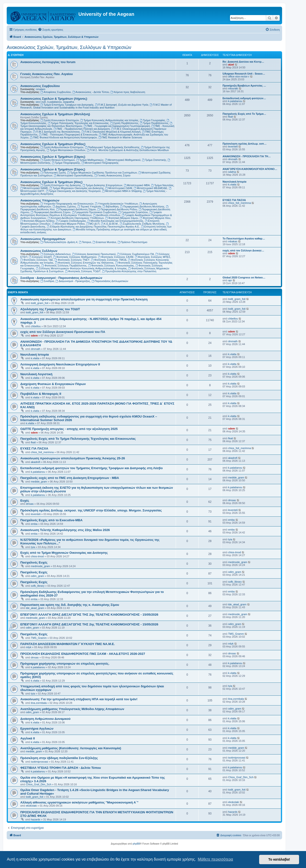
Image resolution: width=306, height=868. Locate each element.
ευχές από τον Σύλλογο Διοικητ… (243, 250)
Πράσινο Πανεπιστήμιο (132, 242)
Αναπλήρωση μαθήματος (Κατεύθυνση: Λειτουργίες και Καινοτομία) (71, 748)
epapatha (69, 102)
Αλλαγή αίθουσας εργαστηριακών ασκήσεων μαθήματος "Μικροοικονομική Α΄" (79, 802)
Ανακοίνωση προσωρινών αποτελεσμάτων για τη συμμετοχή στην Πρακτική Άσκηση (84, 299)
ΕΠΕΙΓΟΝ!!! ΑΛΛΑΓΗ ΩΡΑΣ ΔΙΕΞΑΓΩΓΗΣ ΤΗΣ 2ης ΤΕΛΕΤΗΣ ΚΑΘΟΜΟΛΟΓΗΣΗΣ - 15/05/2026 (89, 615)
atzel (231, 65)
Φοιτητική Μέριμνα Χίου (155, 218)
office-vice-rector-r (239, 76)
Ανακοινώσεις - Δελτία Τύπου (91, 92)
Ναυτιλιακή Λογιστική (36, 374)
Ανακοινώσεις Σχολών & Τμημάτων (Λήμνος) (54, 99)
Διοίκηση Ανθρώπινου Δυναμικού (45, 719)
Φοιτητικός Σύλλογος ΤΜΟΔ (109, 260)
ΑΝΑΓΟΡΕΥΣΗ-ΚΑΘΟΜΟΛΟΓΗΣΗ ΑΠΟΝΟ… (250, 169)
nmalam (41, 89)
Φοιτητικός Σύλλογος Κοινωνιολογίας (111, 266)
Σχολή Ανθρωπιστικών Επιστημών (62, 147)
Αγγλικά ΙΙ (28, 738)
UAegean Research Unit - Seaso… (244, 74)
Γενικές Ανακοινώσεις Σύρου (112, 175)
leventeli (233, 146)
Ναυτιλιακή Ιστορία (234, 182)
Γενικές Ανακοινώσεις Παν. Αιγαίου (46, 74)
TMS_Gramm (39, 638)
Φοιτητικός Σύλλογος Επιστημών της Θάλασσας (84, 263)
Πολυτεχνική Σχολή (53, 173)
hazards (36, 819)
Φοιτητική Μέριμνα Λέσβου (37, 221)
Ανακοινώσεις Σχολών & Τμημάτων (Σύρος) (53, 169)
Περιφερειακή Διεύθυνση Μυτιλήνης (142, 206)
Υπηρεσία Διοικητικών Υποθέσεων (117, 204)
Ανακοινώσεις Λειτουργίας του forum (48, 62)
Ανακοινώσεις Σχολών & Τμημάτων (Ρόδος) (53, 144)
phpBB (136, 844)
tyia (33, 547)
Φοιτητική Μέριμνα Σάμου (122, 218)
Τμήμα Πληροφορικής (66, 163)
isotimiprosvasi (39, 762)
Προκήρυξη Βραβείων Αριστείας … (244, 86)
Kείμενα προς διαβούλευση (128, 92)
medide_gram (39, 482)
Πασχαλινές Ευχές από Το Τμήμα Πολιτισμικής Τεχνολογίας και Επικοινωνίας (78, 439)
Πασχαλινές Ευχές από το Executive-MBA (51, 520)
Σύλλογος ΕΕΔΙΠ (40, 257)
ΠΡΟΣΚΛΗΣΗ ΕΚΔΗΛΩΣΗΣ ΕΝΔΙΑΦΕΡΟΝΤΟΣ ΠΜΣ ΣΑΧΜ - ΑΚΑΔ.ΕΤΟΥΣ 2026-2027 (83, 654)
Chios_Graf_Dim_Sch (38, 784)
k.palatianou (55, 102)
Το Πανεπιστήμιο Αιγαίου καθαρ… (244, 239)
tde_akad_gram (35, 608)
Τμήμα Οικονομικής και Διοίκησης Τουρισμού (73, 191)
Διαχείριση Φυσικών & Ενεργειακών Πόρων (53, 384)
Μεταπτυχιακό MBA (137, 185)
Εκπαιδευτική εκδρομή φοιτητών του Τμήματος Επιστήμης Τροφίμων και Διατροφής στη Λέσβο (91, 468)
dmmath (233, 159)
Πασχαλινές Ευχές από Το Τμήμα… (244, 114)
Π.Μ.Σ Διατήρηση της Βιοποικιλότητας (56, 132)
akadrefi (36, 462)
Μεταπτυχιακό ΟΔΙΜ (119, 188)
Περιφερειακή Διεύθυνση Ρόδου (117, 209)
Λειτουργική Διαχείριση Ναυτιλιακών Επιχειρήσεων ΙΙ (60, 364)
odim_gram (37, 576)
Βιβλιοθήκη (111, 206)
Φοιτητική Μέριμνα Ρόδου (68, 224)
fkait (230, 117)
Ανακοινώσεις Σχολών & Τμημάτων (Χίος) (51, 182)
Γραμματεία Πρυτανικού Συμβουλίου (95, 212)
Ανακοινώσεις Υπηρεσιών (40, 200)
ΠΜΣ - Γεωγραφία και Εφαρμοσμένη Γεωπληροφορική (117, 126)
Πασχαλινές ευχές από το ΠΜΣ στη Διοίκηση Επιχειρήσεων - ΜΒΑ (70, 478)
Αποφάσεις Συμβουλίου (56, 92)
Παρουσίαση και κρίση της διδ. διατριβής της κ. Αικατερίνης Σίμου (70, 605)
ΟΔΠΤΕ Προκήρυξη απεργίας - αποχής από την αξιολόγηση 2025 (69, 429)
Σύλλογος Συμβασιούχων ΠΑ (136, 254)
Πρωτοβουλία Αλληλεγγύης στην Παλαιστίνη (129, 271)
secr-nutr (41, 102)
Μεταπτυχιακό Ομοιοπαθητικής (73, 175)
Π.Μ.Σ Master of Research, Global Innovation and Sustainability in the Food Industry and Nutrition (96, 106)
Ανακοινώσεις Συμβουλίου (40, 86)
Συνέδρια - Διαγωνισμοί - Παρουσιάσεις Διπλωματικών (61, 278)
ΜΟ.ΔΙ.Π (93, 224)
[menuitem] (51, 30)
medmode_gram (40, 566)
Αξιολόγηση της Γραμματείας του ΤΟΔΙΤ (50, 309)
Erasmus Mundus (104, 242)
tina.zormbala (39, 703)
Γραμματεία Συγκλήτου (133, 212)
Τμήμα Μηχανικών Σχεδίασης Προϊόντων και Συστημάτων (102, 173)
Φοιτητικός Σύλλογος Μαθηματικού (75, 257)
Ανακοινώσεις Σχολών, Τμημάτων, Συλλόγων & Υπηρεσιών (69, 47)
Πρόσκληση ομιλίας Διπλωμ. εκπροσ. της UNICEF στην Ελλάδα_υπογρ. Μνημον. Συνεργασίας (91, 510)
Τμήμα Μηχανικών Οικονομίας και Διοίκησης (77, 188)
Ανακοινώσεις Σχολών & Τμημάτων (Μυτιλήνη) (55, 114)
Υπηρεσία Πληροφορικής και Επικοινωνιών (67, 204)
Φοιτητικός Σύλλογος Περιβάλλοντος (64, 266)
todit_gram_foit (40, 303)
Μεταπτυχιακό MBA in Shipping (122, 191)
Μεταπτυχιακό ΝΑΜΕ (34, 188)
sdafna (232, 172)
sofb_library (38, 586)
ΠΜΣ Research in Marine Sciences (120, 137)
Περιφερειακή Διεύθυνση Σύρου (51, 212)
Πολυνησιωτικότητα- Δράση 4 (59, 242)
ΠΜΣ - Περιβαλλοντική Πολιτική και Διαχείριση (82, 129)
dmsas (30, 504)
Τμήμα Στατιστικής (154, 160)
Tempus (85, 242)
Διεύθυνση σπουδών (107, 215)
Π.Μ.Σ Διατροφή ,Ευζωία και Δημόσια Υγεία (122, 105)
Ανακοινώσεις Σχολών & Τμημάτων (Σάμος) (53, 157)
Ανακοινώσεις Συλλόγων (39, 251)
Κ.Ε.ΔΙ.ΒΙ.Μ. (110, 224)
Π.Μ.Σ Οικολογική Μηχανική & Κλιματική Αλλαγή (111, 132)
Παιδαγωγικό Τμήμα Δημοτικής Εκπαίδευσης (112, 147)
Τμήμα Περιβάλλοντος (154, 123)
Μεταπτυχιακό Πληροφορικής (100, 163)
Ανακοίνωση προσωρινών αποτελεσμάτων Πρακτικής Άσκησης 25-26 (73, 458)
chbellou (36, 326)
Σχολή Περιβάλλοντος (124, 123)
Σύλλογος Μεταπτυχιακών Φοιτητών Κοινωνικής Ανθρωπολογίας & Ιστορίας (81, 268)
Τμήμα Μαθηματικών (90, 160)
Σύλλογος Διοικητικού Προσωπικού (94, 254)
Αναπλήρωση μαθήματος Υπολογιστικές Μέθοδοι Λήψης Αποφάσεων (72, 709)
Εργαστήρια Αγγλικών (37, 729)
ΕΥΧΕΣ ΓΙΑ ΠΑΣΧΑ (234, 200)
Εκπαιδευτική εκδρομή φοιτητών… (244, 98)
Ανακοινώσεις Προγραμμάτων (43, 239)
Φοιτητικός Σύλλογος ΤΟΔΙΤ (83, 271)
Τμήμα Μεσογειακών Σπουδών (66, 150)
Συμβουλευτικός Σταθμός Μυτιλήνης (142, 224)
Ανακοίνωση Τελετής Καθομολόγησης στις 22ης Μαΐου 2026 (65, 530)
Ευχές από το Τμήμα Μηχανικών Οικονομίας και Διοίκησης (64, 553)
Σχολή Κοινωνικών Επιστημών (60, 120)
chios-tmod (37, 556)
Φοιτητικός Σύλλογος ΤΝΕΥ (72, 260)
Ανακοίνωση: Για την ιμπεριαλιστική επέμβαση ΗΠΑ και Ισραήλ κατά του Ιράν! (79, 699)
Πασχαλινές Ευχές (34, 562)
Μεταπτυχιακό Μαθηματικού (123, 160)
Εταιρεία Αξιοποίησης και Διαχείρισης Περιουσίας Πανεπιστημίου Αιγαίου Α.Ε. (93, 227)
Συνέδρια (47, 281)
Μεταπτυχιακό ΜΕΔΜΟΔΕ (150, 188)
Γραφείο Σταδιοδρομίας (71, 221)
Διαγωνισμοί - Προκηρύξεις (73, 281)
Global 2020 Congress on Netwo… (244, 277)
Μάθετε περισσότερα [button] (215, 859)
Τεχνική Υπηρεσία (89, 206)
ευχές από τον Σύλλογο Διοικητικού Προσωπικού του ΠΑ (63, 332)
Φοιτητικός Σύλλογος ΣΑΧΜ (116, 257)
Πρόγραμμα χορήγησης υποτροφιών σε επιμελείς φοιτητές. (65, 664)
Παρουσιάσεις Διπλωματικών (110, 281)
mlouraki (233, 88)
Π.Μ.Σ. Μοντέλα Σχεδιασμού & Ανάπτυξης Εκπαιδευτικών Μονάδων (128, 150)
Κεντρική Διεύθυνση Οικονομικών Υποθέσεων (76, 218)
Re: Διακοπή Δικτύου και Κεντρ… (243, 62)
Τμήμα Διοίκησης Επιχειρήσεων (102, 185)
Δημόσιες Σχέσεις (64, 206)
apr (230, 280)
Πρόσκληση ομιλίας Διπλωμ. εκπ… (245, 144)
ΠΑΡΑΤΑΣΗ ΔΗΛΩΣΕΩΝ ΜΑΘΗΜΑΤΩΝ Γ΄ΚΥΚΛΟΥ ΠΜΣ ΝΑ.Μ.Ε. (68, 644)
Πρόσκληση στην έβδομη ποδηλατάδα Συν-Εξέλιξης (59, 758)
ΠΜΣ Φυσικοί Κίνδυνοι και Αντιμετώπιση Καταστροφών (63, 137)
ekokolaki (31, 806)
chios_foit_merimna (239, 203)
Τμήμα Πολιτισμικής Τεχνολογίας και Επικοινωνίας (78, 123)
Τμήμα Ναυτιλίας (162, 185)
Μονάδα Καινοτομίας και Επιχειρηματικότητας (115, 221)
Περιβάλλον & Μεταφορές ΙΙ (41, 394)
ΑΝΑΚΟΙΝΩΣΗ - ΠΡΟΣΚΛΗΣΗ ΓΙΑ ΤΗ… (247, 156)
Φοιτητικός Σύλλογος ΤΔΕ (37, 260)
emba (34, 524)
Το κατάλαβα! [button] (279, 859)
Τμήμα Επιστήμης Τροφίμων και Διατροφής (67, 105)
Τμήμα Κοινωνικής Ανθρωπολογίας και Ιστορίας (109, 120)
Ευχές (25, 501)
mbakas (233, 241)
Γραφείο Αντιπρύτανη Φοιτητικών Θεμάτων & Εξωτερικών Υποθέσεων (91, 214)
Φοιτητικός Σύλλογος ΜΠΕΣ (153, 257)
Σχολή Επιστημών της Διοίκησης (61, 185)
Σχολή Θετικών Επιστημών (58, 160)
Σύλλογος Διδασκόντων (55, 254)
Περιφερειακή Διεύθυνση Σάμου (76, 209)
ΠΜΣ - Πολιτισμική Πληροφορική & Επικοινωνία (68, 135)
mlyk (29, 647)
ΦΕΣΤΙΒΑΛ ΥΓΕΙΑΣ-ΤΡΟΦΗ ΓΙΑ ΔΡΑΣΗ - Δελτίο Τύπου (61, 768)
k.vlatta (232, 184)
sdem (232, 253)
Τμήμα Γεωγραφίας (153, 120)
